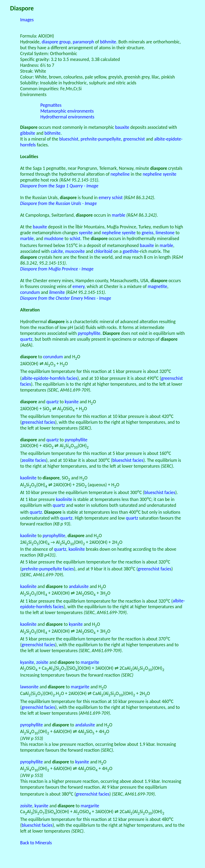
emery (105, 198)
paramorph (83, 42)
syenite (86, 233)
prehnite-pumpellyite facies (48, 569)
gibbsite (28, 133)
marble (119, 215)
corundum (30, 292)
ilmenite (57, 292)
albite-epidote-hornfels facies (50, 378)
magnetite (157, 286)
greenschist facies (38, 422)
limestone (165, 233)
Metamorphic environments (67, 111)
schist (117, 198)
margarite (90, 662)
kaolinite (28, 478)
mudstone (54, 238)
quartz (26, 339)
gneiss (148, 233)
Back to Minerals (36, 843)
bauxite (122, 127)
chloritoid (103, 251)
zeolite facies (34, 460)
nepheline (120, 174)
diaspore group (56, 42)
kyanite (72, 402)
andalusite (79, 586)
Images (27, 20)
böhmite (108, 42)
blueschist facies (128, 460)
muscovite (75, 251)
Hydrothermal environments (67, 117)
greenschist (134, 139)
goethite (131, 251)
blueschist (69, 139)
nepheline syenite (160, 174)
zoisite (42, 662)
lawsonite (29, 687)
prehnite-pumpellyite (101, 139)
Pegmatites (51, 105)
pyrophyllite (89, 333)
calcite (57, 251)
